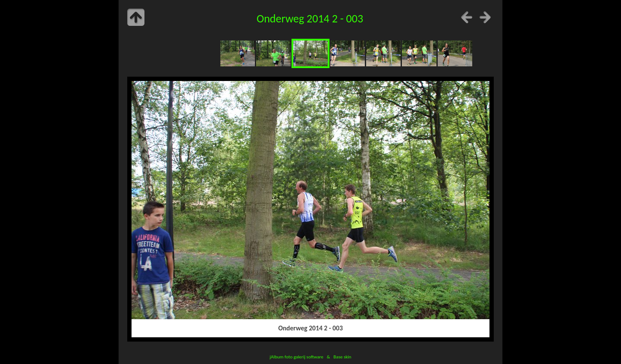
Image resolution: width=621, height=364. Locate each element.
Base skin (342, 357)
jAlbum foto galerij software (296, 357)
